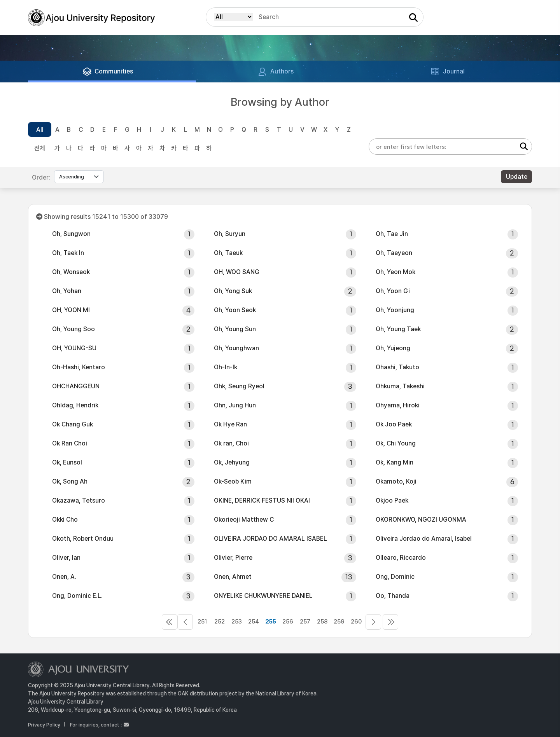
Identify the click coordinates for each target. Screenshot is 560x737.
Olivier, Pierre (233, 558)
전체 (40, 148)
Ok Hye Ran (230, 424)
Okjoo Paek (392, 500)
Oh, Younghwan (236, 348)
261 (373, 622)
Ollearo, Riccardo (401, 558)
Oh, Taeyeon (394, 253)
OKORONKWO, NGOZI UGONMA (421, 520)
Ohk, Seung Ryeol (239, 386)
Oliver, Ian (66, 558)
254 (254, 622)
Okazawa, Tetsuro (79, 500)
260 (356, 622)
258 (322, 622)
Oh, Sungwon (71, 234)
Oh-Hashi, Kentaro (79, 367)
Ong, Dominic (395, 577)
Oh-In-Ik (226, 367)
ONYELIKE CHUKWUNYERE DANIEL (263, 596)
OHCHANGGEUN (76, 386)
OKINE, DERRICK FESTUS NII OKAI (262, 500)
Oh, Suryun (230, 234)
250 (185, 622)
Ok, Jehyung (232, 462)
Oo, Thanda (393, 596)
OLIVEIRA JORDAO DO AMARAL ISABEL (270, 539)
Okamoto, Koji (396, 481)
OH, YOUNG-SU (74, 348)
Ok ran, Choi (231, 443)
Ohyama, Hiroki (398, 405)
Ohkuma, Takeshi (400, 386)
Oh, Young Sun (235, 329)
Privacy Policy (44, 725)
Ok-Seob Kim (233, 481)
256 (288, 622)
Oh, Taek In (68, 253)
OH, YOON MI (71, 310)
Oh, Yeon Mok (395, 272)
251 (202, 622)
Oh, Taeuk (228, 253)
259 (339, 622)
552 (390, 622)
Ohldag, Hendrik (75, 405)
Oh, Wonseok (71, 272)
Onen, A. (64, 577)
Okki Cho (65, 520)
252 (220, 622)
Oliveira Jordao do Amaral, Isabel (424, 539)
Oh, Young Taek (398, 329)
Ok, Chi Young (396, 443)
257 (305, 622)
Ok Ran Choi (70, 443)
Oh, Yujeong (393, 348)
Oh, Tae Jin (392, 234)
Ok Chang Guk (73, 424)
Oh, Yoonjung (395, 310)
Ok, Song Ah (70, 481)
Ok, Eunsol (67, 462)
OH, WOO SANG (237, 272)
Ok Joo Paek (394, 424)
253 (237, 622)
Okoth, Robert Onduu (83, 539)
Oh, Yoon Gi (393, 291)
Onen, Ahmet (233, 577)
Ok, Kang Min (395, 462)
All (40, 130)
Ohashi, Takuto (397, 367)
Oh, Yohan (67, 291)
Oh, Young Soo (73, 329)
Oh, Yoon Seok (235, 310)
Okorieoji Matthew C (244, 520)
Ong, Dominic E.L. (77, 596)
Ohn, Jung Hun (235, 405)
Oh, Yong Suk (233, 291)
